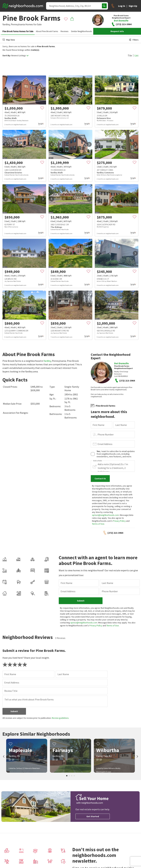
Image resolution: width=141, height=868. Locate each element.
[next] (43, 90)
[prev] (6, 90)
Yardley (47, 361)
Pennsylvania (18, 24)
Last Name (121, 425)
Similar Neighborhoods (81, 31)
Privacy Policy (119, 521)
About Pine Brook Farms (47, 31)
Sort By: (7, 56)
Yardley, (6, 24)
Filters (134, 40)
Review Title (11, 691)
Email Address (105, 444)
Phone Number (106, 434)
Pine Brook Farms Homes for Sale (18, 31)
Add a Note (98, 461)
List (137, 55)
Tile (130, 55)
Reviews (65, 31)
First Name (98, 425)
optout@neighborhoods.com (105, 515)
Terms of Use (98, 524)
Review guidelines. (60, 718)
